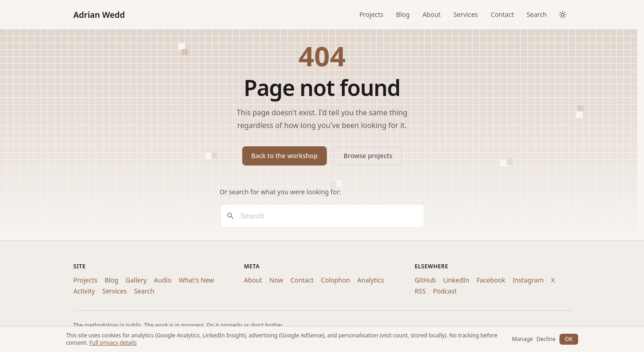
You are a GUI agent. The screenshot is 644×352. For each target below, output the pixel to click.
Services (466, 14)
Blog (403, 14)
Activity (84, 291)
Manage (522, 339)
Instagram (528, 280)
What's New (196, 280)
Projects (371, 14)
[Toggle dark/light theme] (563, 15)
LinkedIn (456, 280)
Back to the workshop (285, 156)
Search (537, 14)
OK (569, 339)
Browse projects (368, 156)
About (431, 14)
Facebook (491, 280)
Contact (503, 14)
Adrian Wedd (99, 15)
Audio (163, 280)
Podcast (445, 291)
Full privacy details (113, 343)
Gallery (136, 280)
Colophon (335, 280)
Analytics (371, 280)
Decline (546, 339)
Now (277, 280)
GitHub (425, 280)
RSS (420, 291)
